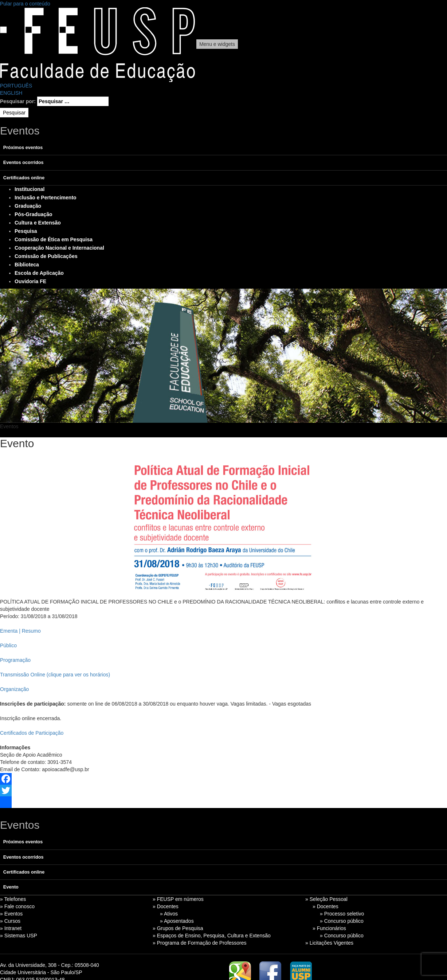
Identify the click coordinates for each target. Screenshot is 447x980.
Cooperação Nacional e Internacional (59, 248)
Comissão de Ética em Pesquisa (54, 239)
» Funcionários (329, 928)
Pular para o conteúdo (25, 4)
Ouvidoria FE (30, 281)
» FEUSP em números (178, 899)
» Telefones (13, 899)
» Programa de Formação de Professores (200, 943)
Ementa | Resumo (20, 631)
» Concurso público (342, 921)
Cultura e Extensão (38, 223)
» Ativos (169, 914)
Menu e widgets (217, 44)
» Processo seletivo (342, 914)
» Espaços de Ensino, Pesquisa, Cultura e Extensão (212, 936)
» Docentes (166, 906)
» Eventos (11, 914)
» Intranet (11, 928)
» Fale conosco (17, 906)
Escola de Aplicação (39, 273)
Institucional (30, 189)
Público (8, 645)
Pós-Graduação (33, 214)
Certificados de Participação (32, 733)
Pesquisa (26, 231)
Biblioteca (27, 265)
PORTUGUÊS (16, 86)
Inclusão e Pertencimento (46, 198)
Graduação (28, 206)
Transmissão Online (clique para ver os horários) (55, 675)
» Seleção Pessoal (326, 899)
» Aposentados (177, 921)
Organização (14, 689)
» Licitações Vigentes (329, 943)
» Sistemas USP (19, 936)
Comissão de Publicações (46, 256)
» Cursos (10, 921)
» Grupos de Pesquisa (178, 928)
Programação (15, 660)
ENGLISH (11, 93)
